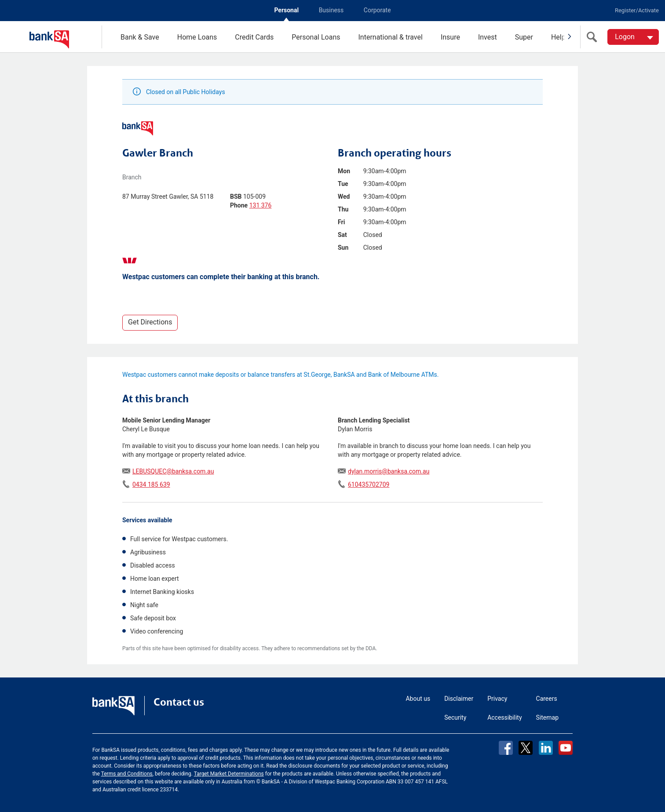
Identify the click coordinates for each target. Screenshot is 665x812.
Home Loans (197, 37)
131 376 (261, 205)
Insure (450, 37)
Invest (488, 37)
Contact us (179, 702)
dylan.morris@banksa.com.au (389, 471)
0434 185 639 (151, 484)
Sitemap (547, 717)
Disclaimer (459, 699)
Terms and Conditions (127, 774)
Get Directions (150, 322)
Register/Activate (637, 10)
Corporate (377, 10)
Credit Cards (254, 37)
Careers (547, 699)
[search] (594, 37)
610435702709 (369, 484)
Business (331, 10)
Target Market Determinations (229, 774)
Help (558, 37)
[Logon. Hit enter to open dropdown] (633, 37)
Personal (286, 10)
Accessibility (504, 717)
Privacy (497, 699)
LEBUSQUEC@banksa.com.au (173, 471)
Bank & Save (140, 37)
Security (455, 717)
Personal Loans (316, 37)
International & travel (390, 37)
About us (418, 699)
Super (524, 37)
